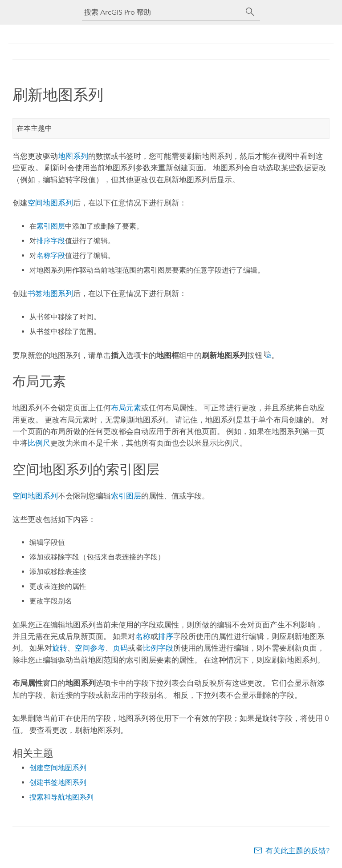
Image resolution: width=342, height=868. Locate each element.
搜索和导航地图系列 (61, 797)
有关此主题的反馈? (297, 851)
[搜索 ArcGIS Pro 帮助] (162, 12)
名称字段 (51, 255)
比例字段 (158, 648)
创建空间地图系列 (58, 768)
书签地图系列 (50, 293)
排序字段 (51, 241)
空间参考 (90, 648)
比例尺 (39, 443)
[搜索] (250, 12)
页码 (120, 648)
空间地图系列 (50, 203)
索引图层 (51, 226)
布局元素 (126, 408)
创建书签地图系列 (58, 782)
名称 (143, 636)
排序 (166, 636)
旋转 (60, 648)
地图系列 (73, 156)
